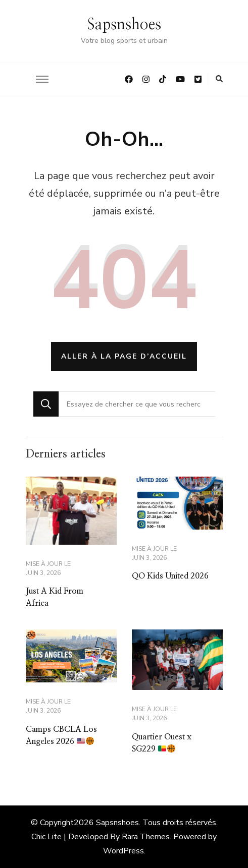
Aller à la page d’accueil (124, 356)
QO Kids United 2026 (170, 576)
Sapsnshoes (124, 25)
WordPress (123, 851)
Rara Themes (146, 837)
